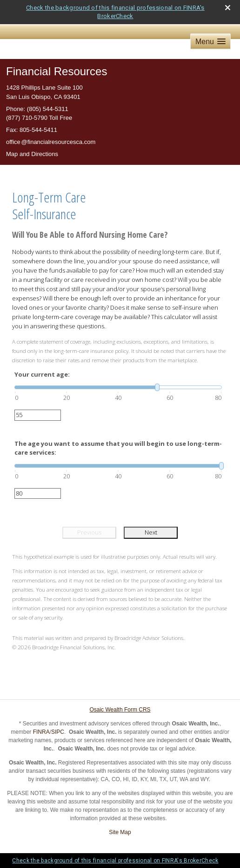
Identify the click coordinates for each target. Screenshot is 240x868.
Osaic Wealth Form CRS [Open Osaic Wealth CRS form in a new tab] (120, 710)
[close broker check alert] (228, 8)
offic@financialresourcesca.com (51, 142)
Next (151, 532)
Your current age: (42, 374)
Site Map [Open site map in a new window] (120, 832)
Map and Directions (32, 154)
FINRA (41, 732)
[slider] (118, 387)
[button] (210, 42)
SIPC (58, 732)
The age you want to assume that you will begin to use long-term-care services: (118, 448)
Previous (89, 532)
